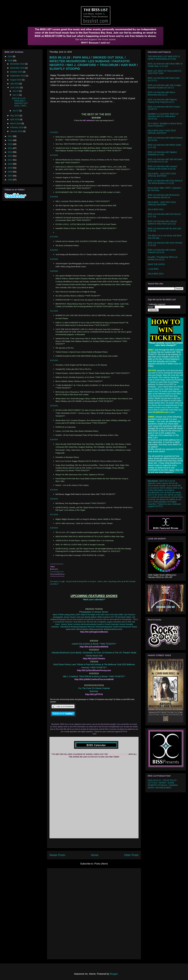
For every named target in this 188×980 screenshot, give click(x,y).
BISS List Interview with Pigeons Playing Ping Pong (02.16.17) (162, 101)
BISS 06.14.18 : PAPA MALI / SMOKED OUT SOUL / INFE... (20, 102)
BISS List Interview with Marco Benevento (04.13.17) (161, 94)
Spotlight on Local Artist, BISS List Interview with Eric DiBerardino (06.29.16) (163, 116)
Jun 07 (16, 111)
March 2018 (16, 123)
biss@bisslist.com (156, 492)
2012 (10, 156)
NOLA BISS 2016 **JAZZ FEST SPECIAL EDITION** (162, 132)
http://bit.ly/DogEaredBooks (94, 632)
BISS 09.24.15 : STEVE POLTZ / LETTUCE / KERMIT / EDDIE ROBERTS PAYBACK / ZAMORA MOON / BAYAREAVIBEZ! (163, 784)
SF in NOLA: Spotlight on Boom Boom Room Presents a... (165, 125)
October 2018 (17, 72)
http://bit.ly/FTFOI (94, 694)
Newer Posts (57, 855)
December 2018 (18, 64)
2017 (10, 136)
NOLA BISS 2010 (156, 274)
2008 (10, 172)
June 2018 (15, 88)
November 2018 (18, 68)
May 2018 (15, 116)
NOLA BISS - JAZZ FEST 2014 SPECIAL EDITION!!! (162, 203)
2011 (10, 160)
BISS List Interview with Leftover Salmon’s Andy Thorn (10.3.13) (162, 222)
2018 (10, 61)
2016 (10, 140)
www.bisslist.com (57, 572)
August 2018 (16, 80)
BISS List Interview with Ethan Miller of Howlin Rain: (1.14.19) (165, 65)
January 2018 (17, 131)
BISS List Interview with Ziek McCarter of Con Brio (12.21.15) (165, 161)
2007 (10, 176)
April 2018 (15, 119)
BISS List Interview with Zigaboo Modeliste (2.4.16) (162, 153)
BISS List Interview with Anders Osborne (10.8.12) (162, 251)
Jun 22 (16, 91)
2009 (10, 168)
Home (95, 855)
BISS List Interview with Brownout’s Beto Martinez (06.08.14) (164, 196)
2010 (10, 164)
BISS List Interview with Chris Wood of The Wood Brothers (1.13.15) (165, 182)
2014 (10, 148)
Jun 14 (16, 95)
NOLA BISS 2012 (156, 209)
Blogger (114, 974)
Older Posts (131, 855)
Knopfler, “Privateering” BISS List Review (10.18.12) (163, 258)
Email (151, 307)
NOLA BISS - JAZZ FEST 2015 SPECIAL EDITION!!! (162, 175)
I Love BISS (153, 269)
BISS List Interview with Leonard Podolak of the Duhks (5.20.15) (162, 168)
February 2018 (17, 127)
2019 (10, 56)
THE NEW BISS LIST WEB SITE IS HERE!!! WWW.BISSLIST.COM (164, 58)
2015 (10, 144)
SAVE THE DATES (156, 264)
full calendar (88, 120)
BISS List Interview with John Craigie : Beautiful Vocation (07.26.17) (165, 86)
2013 (10, 152)
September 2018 (18, 76)
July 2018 (15, 84)
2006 (10, 180)
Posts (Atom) (101, 864)
